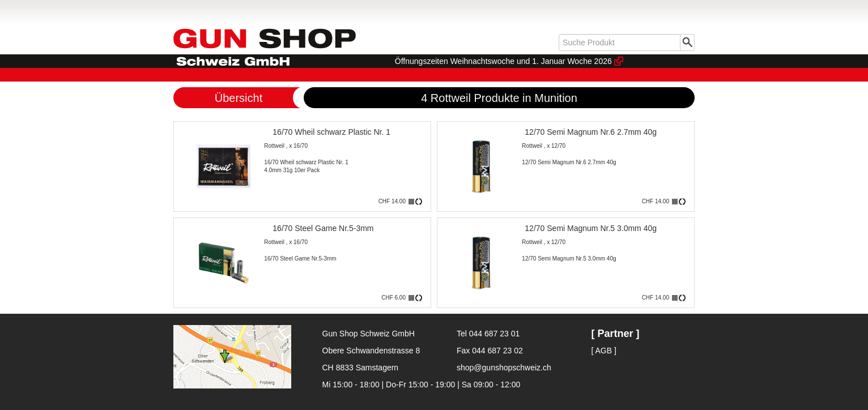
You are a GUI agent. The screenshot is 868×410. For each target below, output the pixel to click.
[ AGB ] (604, 351)
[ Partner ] (616, 334)
